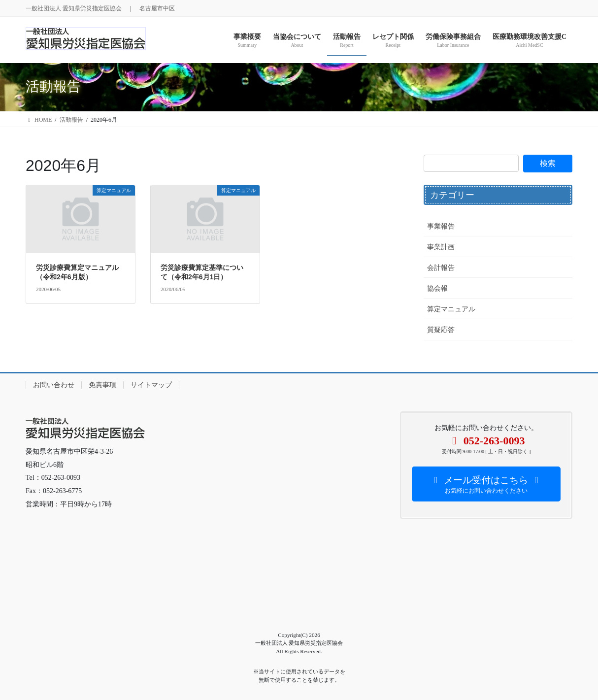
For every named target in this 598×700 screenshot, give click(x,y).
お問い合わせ (54, 385)
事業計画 (441, 247)
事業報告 (441, 226)
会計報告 (441, 268)
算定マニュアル (451, 309)
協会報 (437, 288)
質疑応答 (441, 330)
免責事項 (102, 385)
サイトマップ (151, 385)
